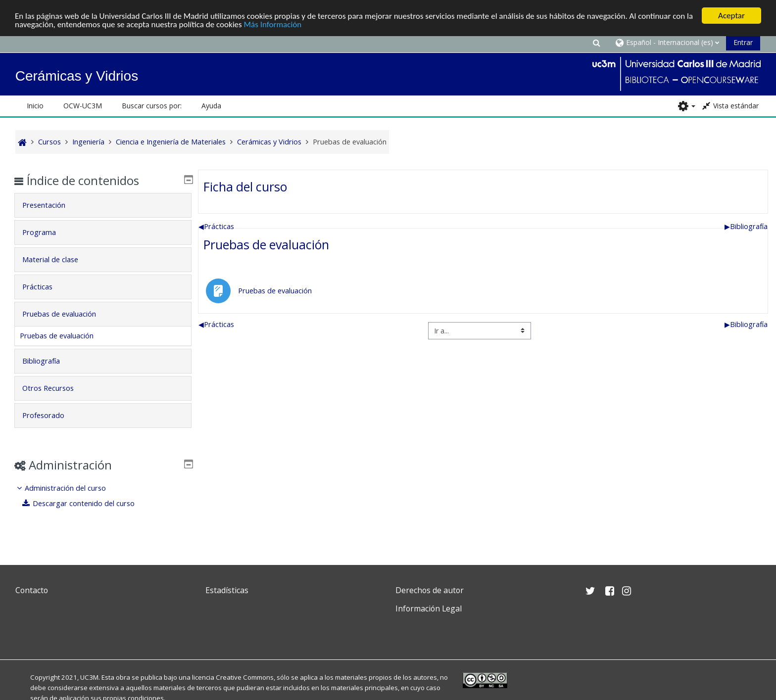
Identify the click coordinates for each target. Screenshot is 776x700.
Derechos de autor (430, 590)
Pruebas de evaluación (266, 244)
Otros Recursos (55, 388)
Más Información (273, 24)
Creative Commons (245, 677)
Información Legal (429, 608)
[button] (596, 42)
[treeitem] (103, 496)
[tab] (103, 205)
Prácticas (216, 226)
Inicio (35, 106)
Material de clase (57, 259)
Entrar (743, 42)
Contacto (32, 590)
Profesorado (50, 415)
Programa (46, 232)
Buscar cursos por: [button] (152, 106)
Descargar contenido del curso (86, 503)
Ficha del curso (245, 186)
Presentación (51, 205)
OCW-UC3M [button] (83, 106)
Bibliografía (746, 226)
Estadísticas (227, 590)
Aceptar (731, 16)
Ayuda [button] (211, 106)
